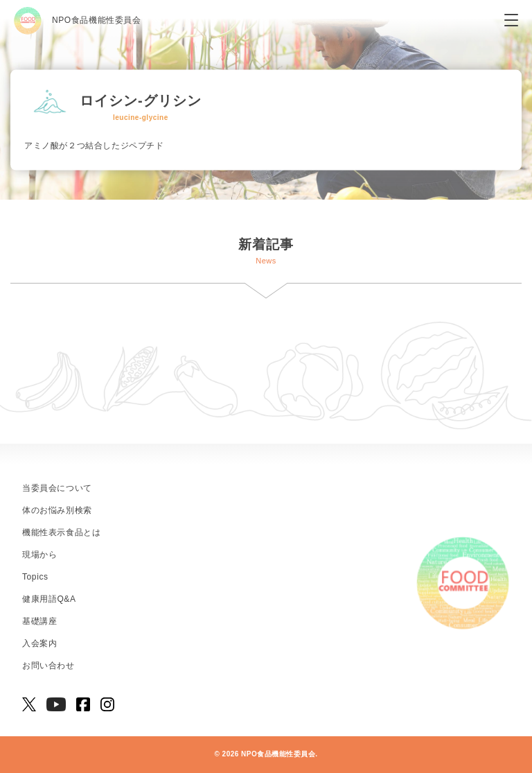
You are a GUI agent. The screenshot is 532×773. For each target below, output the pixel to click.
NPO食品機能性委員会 (78, 21)
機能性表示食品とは (61, 532)
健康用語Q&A (49, 599)
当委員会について (57, 488)
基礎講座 (39, 621)
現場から (39, 555)
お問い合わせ (48, 666)
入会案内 (39, 643)
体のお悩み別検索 (57, 510)
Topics (35, 577)
